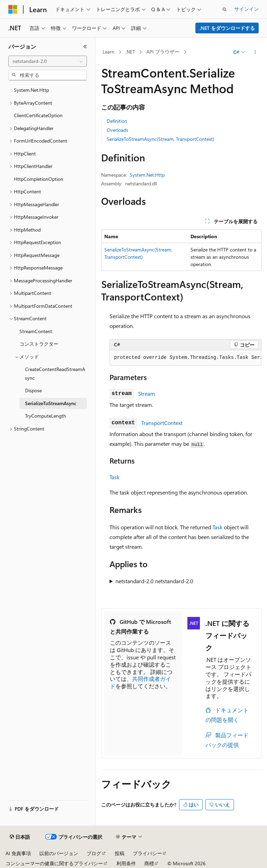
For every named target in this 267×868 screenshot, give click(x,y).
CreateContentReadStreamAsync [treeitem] (55, 373)
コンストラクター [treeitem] (39, 344)
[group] (185, 358)
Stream (147, 393)
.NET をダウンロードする (227, 28)
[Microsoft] (13, 9)
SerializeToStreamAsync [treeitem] (51, 403)
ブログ (94, 853)
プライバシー (147, 853)
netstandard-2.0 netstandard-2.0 (154, 581)
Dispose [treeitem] (33, 390)
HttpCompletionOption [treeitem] (39, 179)
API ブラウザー (163, 52)
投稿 (120, 853)
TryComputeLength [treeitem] (46, 416)
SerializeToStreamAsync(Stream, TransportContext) (160, 139)
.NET (130, 52)
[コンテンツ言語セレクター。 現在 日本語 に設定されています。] (20, 837)
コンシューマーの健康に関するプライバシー (54, 863)
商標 (149, 863)
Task (115, 477)
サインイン (246, 9)
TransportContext (162, 423)
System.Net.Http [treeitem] (31, 90)
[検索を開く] (225, 9)
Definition (117, 121)
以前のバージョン (59, 853)
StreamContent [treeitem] (36, 331)
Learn (108, 52)
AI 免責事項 (18, 853)
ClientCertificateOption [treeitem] (38, 115)
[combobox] (48, 61)
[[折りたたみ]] (85, 47)
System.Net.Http (147, 175)
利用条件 (126, 863)
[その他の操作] (255, 52)
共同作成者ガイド (140, 682)
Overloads (118, 130)
